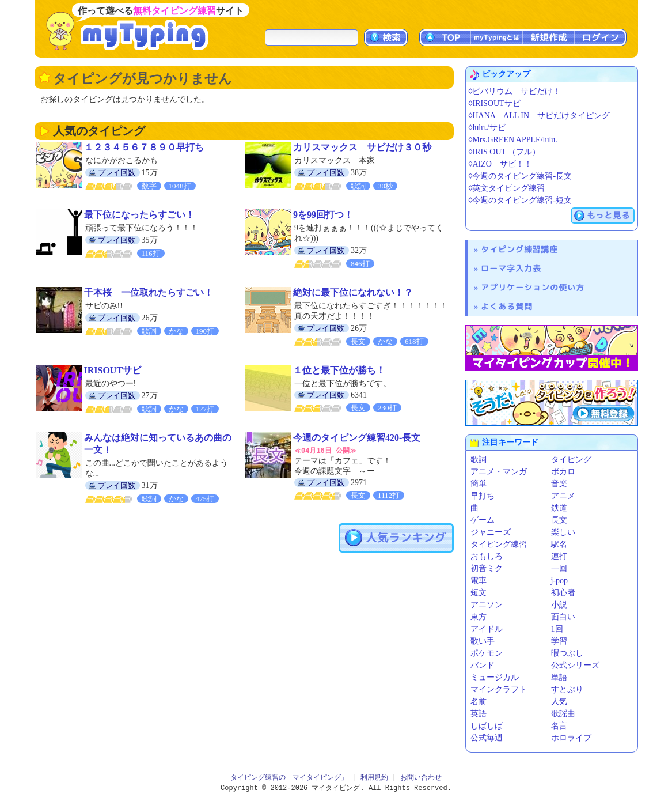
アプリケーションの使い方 (533, 287)
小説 (559, 605)
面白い (563, 617)
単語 (559, 677)
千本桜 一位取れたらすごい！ (149, 292)
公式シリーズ (575, 665)
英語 (479, 714)
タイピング (571, 460)
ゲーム (483, 520)
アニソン (487, 605)
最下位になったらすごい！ (139, 215)
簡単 (479, 484)
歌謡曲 (563, 714)
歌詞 (479, 460)
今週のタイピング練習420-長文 (357, 438)
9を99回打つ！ (323, 215)
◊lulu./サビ (487, 128)
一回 (559, 568)
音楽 (559, 484)
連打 (559, 556)
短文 (479, 593)
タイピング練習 (499, 544)
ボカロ (563, 472)
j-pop (560, 581)
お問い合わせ (421, 778)
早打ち (483, 496)
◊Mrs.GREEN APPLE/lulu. (513, 140)
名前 (479, 702)
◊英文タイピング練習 (507, 188)
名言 (559, 726)
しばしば (487, 726)
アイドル (487, 629)
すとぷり (567, 689)
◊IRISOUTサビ (495, 103)
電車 (479, 581)
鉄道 (559, 508)
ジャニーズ (491, 532)
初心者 (563, 593)
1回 (557, 629)
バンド (483, 665)
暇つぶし (567, 653)
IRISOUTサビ (113, 370)
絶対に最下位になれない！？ (353, 292)
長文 (559, 520)
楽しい (563, 532)
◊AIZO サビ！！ (500, 164)
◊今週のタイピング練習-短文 (521, 200)
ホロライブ (571, 738)
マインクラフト (499, 689)
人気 (559, 702)
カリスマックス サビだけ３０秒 (362, 147)
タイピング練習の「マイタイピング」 (289, 778)
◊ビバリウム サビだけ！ (515, 91)
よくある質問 (507, 306)
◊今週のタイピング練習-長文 (521, 176)
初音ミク (487, 568)
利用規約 (374, 778)
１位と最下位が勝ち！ (339, 370)
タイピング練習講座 (519, 249)
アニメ (563, 496)
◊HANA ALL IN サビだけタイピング (540, 116)
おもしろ (487, 556)
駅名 (559, 544)
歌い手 (483, 641)
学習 (559, 641)
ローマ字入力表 (511, 268)
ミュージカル (495, 677)
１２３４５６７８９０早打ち (144, 147)
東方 (479, 617)
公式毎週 (487, 738)
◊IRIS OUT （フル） (505, 152)
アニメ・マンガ (499, 472)
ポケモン (487, 653)
